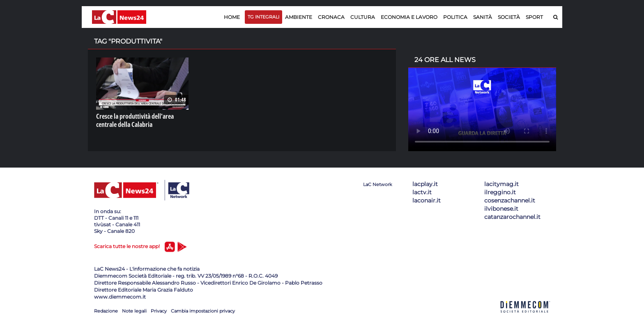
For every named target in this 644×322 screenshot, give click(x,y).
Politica (455, 17)
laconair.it (427, 200)
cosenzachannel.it (510, 200)
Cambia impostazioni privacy (203, 311)
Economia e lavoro (409, 17)
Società (509, 17)
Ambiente (299, 17)
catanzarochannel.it (512, 217)
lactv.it (422, 192)
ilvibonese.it (501, 209)
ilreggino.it (500, 192)
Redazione (106, 311)
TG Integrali (263, 17)
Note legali (134, 311)
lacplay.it (425, 184)
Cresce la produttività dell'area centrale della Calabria (135, 120)
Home (232, 17)
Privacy (159, 311)
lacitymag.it (501, 184)
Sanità (483, 17)
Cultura (363, 17)
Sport (534, 17)
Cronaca (331, 17)
